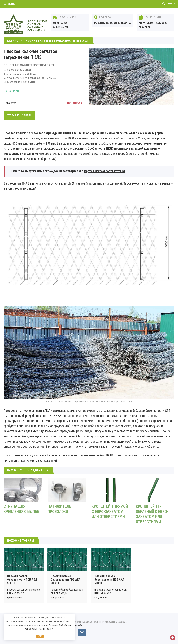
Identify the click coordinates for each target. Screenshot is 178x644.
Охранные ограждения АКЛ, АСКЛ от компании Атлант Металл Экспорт (31, 24)
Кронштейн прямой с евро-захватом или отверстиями (110, 511)
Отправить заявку (19, 115)
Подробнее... (80, 625)
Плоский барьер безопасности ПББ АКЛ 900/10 (66, 580)
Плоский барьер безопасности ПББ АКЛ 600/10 (109, 580)
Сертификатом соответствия (104, 171)
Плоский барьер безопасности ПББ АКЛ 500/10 (22, 580)
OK (40, 636)
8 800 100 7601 (61, 23)
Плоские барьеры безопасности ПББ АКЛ (56, 41)
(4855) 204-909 (61, 27)
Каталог (14, 41)
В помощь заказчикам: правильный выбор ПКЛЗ (80, 455)
